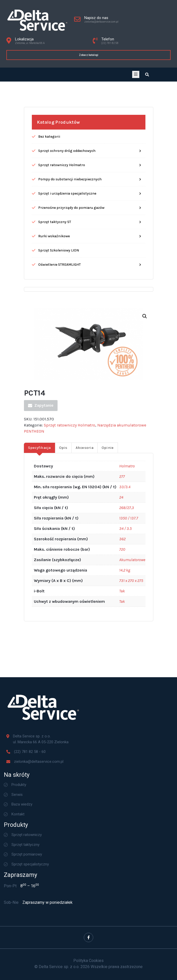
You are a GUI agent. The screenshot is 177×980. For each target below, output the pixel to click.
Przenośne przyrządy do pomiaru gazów (71, 400)
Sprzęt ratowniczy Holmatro (62, 357)
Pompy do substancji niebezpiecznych (70, 372)
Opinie (108, 640)
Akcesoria (85, 640)
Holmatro (127, 658)
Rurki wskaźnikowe (54, 428)
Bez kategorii (49, 329)
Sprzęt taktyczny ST (55, 414)
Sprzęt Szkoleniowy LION (59, 443)
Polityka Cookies (88, 961)
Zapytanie (41, 598)
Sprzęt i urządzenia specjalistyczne (67, 386)
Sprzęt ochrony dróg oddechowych (67, 343)
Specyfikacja (39, 640)
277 (122, 669)
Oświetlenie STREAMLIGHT (59, 457)
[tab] (39, 640)
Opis (63, 640)
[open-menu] (136, 74)
